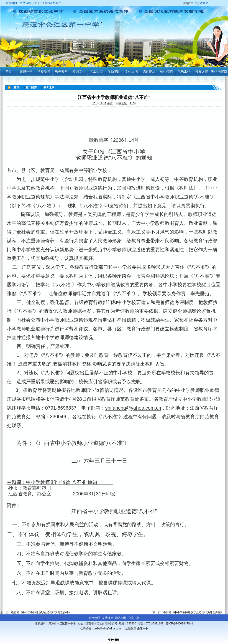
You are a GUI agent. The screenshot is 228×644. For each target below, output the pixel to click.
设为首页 (196, 3)
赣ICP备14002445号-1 (179, 624)
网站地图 (120, 618)
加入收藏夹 (201, 3)
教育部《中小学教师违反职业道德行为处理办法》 (41, 612)
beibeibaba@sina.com (107, 629)
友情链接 (108, 618)
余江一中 (143, 629)
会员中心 (134, 618)
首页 (16, 87)
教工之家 (49, 87)
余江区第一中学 (66, 624)
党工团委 (31, 87)
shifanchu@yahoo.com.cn (133, 408)
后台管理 (94, 618)
